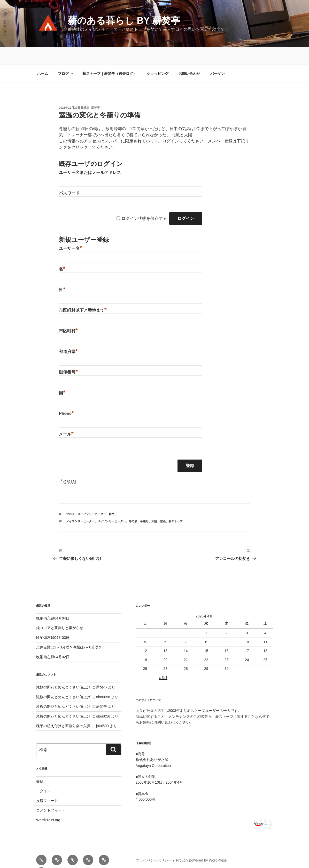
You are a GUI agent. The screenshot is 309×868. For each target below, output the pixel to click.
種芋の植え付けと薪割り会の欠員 (63, 709)
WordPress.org (48, 803)
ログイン (43, 774)
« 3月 (163, 661)
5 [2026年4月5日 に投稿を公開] (145, 625)
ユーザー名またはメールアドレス (90, 155)
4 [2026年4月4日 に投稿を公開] (265, 616)
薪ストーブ (176, 504)
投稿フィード (47, 784)
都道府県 (68, 335)
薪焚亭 (95, 91)
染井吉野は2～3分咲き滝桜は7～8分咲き (69, 630)
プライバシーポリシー (154, 843)
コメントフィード (51, 793)
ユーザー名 (70, 231)
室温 (163, 504)
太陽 (154, 504)
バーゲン (218, 57)
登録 (40, 764)
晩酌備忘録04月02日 (53, 640)
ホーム (43, 57)
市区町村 (68, 314)
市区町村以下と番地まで (83, 293)
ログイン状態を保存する (144, 201)
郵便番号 (68, 355)
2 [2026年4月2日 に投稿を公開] (227, 616)
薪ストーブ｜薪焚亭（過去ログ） (110, 57)
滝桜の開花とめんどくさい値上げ (63, 670)
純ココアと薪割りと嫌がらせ (60, 611)
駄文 (112, 497)
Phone (66, 396)
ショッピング (158, 57)
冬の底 (133, 504)
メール (66, 417)
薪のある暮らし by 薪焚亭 (124, 21)
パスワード (69, 176)
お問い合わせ (189, 57)
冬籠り (144, 504)
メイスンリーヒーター (80, 504)
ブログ (66, 57)
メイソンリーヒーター (92, 497)
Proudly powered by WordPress (201, 843)
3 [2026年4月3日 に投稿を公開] (247, 616)
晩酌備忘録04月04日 (53, 601)
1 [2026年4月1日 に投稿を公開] (206, 616)
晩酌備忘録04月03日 (53, 621)
